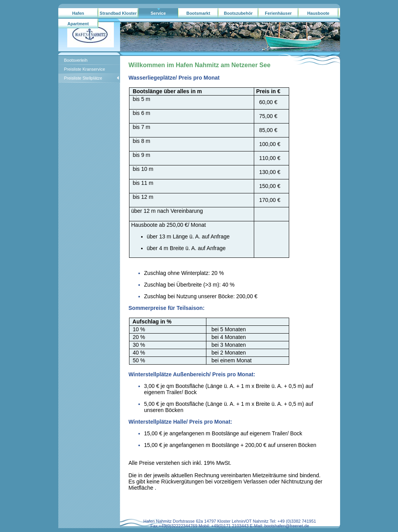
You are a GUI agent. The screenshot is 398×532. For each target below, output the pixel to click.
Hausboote (319, 13)
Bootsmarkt (198, 13)
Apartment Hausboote (78, 25)
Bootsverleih (76, 60)
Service (158, 13)
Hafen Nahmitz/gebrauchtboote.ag (78, 15)
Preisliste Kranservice (85, 69)
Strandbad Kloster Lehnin (118, 15)
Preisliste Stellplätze (83, 78)
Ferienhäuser (278, 13)
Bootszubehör (238, 13)
